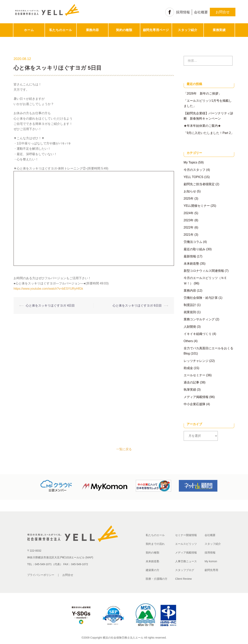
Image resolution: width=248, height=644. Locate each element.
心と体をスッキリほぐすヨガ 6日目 (137, 305)
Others (188, 341)
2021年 (189, 235)
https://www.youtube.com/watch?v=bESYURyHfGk (48, 289)
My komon (211, 561)
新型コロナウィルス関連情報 (204, 271)
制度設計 (190, 305)
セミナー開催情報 (186, 535)
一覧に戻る (124, 449)
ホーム (29, 30)
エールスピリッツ (186, 544)
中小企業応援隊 (195, 404)
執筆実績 (190, 390)
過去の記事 (191, 382)
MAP (89, 557)
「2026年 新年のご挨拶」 (203, 93)
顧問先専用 (211, 570)
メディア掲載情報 (196, 397)
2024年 (189, 213)
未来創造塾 (191, 264)
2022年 (189, 227)
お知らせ (190, 191)
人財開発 (190, 327)
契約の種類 (124, 30)
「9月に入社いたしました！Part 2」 (209, 133)
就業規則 (190, 312)
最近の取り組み (195, 249)
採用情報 (183, 12)
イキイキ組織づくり (198, 334)
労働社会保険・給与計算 (201, 298)
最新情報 (190, 256)
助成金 (188, 368)
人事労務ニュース (186, 561)
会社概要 (201, 12)
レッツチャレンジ (196, 361)
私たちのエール (61, 30)
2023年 (189, 220)
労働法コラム (193, 242)
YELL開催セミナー (197, 206)
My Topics (191, 162)
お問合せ (223, 12)
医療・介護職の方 (157, 579)
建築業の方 (152, 570)
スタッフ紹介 (188, 30)
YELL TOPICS (194, 177)
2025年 (189, 199)
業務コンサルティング (199, 319)
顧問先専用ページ (156, 30)
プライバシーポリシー (41, 575)
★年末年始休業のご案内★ (202, 126)
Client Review (183, 579)
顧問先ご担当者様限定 (199, 184)
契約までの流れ (155, 544)
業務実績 (219, 30)
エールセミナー (195, 375)
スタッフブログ (185, 570)
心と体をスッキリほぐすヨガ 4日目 (50, 305)
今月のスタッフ (195, 170)
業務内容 (93, 30)
